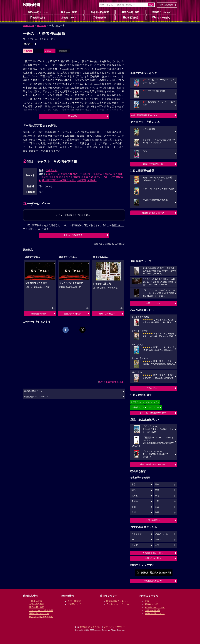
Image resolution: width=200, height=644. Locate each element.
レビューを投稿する (73, 235)
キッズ (158, 540)
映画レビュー (153, 388)
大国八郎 (92, 180)
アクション (137, 534)
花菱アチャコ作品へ (73, 314)
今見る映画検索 (166, 5)
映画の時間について (153, 581)
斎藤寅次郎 (52, 170)
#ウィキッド (152, 402)
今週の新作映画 (100, 12)
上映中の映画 (69, 12)
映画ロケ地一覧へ (153, 558)
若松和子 (87, 174)
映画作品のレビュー (39, 613)
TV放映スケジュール (155, 607)
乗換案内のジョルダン (90, 627)
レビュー (49, 51)
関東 (157, 485)
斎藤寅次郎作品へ (39, 314)
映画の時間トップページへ (36, 397)
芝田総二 (54, 180)
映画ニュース (69, 17)
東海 (157, 490)
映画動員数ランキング (117, 601)
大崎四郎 (82, 180)
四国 (157, 507)
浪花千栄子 (99, 174)
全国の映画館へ (153, 520)
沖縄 (157, 512)
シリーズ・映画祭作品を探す (153, 413)
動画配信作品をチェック (153, 213)
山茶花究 (43, 177)
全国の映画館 (74, 601)
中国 (134, 507)
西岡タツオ (97, 177)
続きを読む (73, 116)
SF (133, 540)
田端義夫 (76, 177)
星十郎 (45, 180)
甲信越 (135, 501)
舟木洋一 (77, 174)
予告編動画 (100, 17)
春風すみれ (66, 174)
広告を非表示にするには (111, 382)
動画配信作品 (130, 17)
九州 (134, 512)
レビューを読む (161, 17)
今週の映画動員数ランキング (144, 115)
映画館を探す (38, 17)
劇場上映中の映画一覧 (153, 164)
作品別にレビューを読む (41, 617)
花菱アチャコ (53, 174)
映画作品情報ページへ (34, 391)
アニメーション (162, 534)
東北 (157, 496)
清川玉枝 (53, 177)
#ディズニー (154, 407)
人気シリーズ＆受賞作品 (41, 610)
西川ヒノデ (109, 177)
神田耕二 (64, 180)
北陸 (157, 501)
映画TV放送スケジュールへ (153, 464)
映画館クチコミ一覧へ (153, 553)
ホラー (158, 545)
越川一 (73, 180)
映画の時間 (28, 26)
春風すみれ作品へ (107, 314)
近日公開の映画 (130, 12)
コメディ (28, 44)
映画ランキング (161, 12)
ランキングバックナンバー (119, 604)
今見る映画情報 (152, 610)
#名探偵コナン (138, 407)
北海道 (135, 496)
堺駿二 (109, 174)
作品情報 (42, 26)
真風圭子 (86, 177)
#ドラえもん (137, 402)
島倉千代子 (65, 177)
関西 (134, 490)
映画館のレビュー (76, 604)
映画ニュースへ (153, 303)
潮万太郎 (118, 174)
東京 (134, 485)
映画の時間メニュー (38, 12)
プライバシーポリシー (115, 627)
